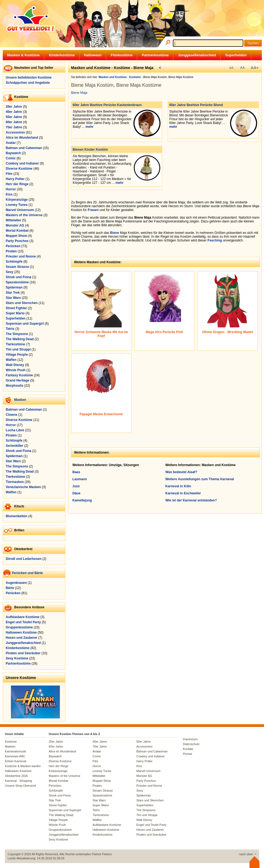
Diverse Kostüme (19, 169)
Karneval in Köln (178, 486)
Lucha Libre (15, 430)
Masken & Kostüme (23, 55)
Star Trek (13, 293)
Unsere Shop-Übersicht (20, 786)
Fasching (215, 240)
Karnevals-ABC (15, 756)
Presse (188, 754)
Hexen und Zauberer (22, 638)
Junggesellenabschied (197, 55)
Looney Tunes (17, 205)
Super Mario (15, 313)
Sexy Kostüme (17, 658)
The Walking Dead (20, 339)
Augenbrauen (16, 583)
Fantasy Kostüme (19, 375)
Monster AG (15, 225)
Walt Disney (15, 365)
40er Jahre (14, 112)
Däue (76, 493)
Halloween (93, 55)
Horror (11, 189)
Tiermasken (15, 482)
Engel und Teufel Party (23, 622)
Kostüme (11, 742)
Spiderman (14, 287)
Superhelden (236, 55)
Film (9, 174)
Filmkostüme (122, 55)
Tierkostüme (15, 344)
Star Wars (13, 298)
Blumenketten (16, 516)
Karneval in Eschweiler (183, 493)
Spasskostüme (17, 282)
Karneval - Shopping (19, 781)
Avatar (11, 143)
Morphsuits (15, 386)
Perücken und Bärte (27, 573)
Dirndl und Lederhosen (24, 559)
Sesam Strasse (17, 267)
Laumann (80, 479)
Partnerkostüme (155, 55)
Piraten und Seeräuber (23, 653)
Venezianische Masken (23, 487)
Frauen (93, 210)
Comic (11, 158)
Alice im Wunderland (22, 138)
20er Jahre (14, 107)
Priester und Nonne (21, 256)
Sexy (10, 272)
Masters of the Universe (24, 215)
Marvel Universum (20, 210)
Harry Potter (15, 179)
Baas (76, 472)
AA (242, 68)
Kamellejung (82, 500)
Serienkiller (15, 446)
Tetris (10, 329)
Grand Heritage (18, 380)
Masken (20, 400)
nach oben (246, 854)
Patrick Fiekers (102, 854)
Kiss (9, 194)
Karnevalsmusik (16, 751)
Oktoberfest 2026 (16, 776)
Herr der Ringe (17, 184)
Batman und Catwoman (24, 148)
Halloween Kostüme (21, 633)
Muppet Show (16, 236)
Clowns (12, 415)
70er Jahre (14, 127)
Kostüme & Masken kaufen (23, 766)
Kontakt (188, 749)
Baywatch (13, 153)
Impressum (190, 739)
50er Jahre (14, 117)
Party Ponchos (17, 241)
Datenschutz (191, 744)
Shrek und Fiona (19, 277)
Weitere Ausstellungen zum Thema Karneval (200, 479)
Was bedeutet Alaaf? (181, 472)
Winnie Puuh (16, 370)
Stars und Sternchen (22, 303)
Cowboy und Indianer (22, 163)
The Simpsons (17, 334)
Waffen (11, 360)
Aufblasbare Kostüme (23, 617)
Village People (17, 355)
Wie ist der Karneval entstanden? (191, 500)
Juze (76, 486)
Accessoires (15, 132)
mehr (89, 127)
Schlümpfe (14, 262)
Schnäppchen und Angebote (28, 83)
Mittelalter (13, 220)
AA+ (255, 68)
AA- (232, 68)
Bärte (10, 588)
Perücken (13, 246)
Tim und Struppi (18, 349)
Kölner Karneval (16, 761)
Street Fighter (16, 308)
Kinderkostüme (62, 55)
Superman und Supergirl (25, 324)
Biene (114, 233)
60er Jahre (14, 122)
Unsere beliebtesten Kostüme (29, 77)
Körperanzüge (17, 200)
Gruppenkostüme (19, 627)
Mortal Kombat (17, 231)
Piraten (11, 251)
